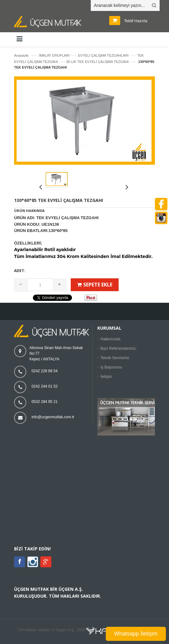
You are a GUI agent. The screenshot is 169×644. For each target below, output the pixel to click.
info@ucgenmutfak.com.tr (53, 417)
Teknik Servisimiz (115, 358)
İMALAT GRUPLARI (54, 55)
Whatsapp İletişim (136, 634)
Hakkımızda (110, 339)
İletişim (106, 377)
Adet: (20, 271)
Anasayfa (21, 55)
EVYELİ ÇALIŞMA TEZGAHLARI (103, 55)
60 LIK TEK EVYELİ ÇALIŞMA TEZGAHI (97, 62)
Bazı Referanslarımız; (118, 348)
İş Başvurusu (111, 367)
